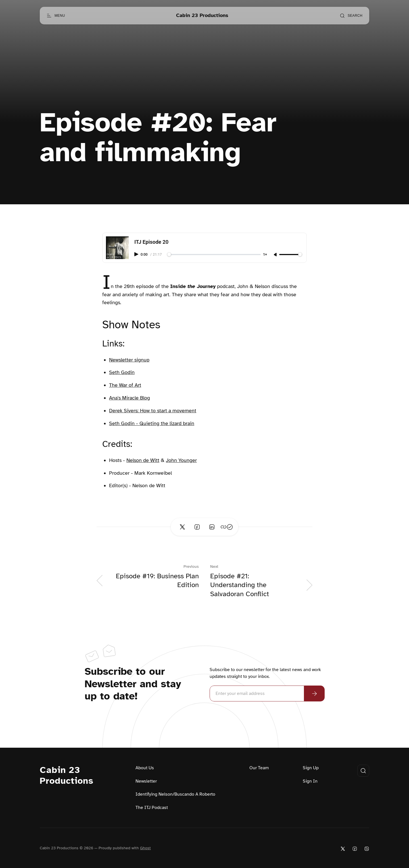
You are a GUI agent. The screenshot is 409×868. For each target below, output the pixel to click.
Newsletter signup (129, 360)
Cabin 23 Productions (67, 775)
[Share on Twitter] (182, 527)
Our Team (259, 768)
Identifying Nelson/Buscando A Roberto (175, 794)
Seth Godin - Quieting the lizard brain (152, 423)
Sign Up (311, 768)
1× (265, 255)
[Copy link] (227, 527)
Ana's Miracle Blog (130, 398)
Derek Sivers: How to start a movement (153, 411)
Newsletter (146, 781)
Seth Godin (122, 372)
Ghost (145, 848)
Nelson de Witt (143, 460)
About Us (145, 768)
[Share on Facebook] (197, 527)
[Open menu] (56, 16)
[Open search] (351, 16)
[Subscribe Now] (314, 693)
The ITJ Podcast (152, 808)
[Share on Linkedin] (212, 527)
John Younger (181, 460)
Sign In (310, 781)
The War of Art (125, 385)
